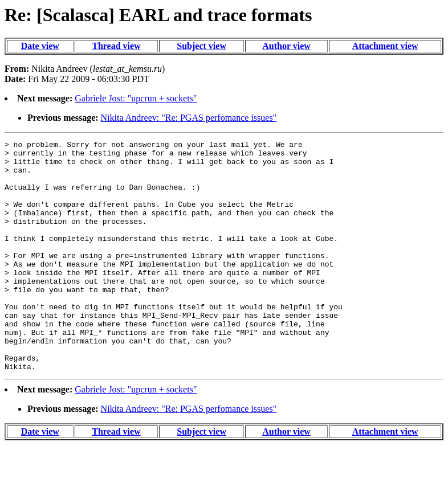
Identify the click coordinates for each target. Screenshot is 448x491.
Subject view (201, 46)
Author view (286, 46)
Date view (40, 46)
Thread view (116, 46)
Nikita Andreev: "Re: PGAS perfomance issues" (189, 118)
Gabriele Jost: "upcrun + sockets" (136, 98)
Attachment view (385, 46)
